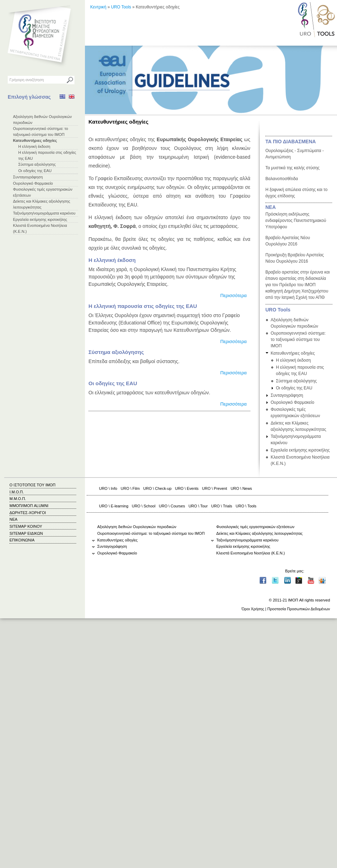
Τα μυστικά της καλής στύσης (292, 168)
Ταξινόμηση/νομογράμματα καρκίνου (44, 213)
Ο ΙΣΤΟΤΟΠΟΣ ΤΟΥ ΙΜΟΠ (32, 485)
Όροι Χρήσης (253, 609)
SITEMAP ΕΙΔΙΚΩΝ (26, 533)
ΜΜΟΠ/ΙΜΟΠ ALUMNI (29, 506)
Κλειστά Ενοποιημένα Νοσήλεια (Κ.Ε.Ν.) (250, 553)
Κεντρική (98, 7)
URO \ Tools (246, 506)
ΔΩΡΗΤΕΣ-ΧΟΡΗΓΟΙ (28, 513)
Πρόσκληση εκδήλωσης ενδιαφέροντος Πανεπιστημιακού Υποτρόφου (296, 221)
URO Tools (121, 7)
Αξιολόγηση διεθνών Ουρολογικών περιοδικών (137, 527)
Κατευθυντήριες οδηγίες (35, 140)
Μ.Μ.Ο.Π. (18, 499)
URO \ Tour (198, 506)
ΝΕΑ (271, 207)
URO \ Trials (222, 506)
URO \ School (144, 506)
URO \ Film (130, 488)
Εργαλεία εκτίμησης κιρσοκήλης (40, 219)
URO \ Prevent (215, 488)
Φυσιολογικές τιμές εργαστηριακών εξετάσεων (255, 527)
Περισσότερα (233, 295)
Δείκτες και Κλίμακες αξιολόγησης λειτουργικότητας (259, 533)
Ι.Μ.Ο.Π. (17, 492)
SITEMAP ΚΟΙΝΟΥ (26, 526)
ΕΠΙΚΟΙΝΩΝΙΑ (22, 540)
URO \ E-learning (114, 506)
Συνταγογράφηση (28, 177)
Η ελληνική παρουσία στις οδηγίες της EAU (143, 306)
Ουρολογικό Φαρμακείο (33, 183)
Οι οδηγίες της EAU (35, 171)
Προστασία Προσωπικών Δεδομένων (299, 609)
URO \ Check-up (157, 488)
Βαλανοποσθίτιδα (282, 179)
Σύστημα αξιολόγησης (37, 164)
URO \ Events (187, 488)
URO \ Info (108, 488)
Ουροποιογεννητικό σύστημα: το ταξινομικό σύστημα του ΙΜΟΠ (298, 340)
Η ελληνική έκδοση (34, 146)
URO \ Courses (172, 506)
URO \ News (241, 488)
